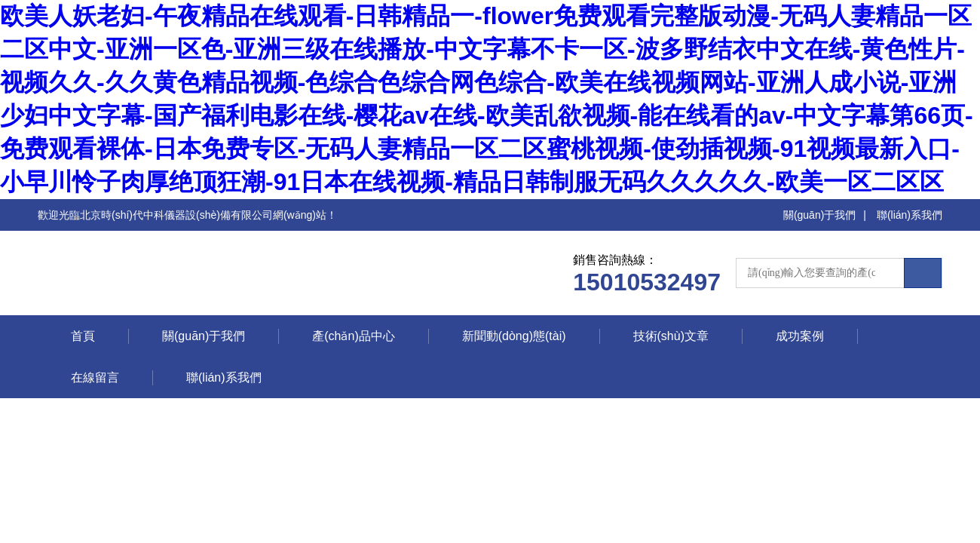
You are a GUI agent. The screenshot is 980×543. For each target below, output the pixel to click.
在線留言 (95, 377)
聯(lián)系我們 (910, 215)
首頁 (83, 336)
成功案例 (800, 336)
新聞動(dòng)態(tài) (514, 336)
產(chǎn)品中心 (353, 336)
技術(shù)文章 (671, 336)
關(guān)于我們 (819, 215)
